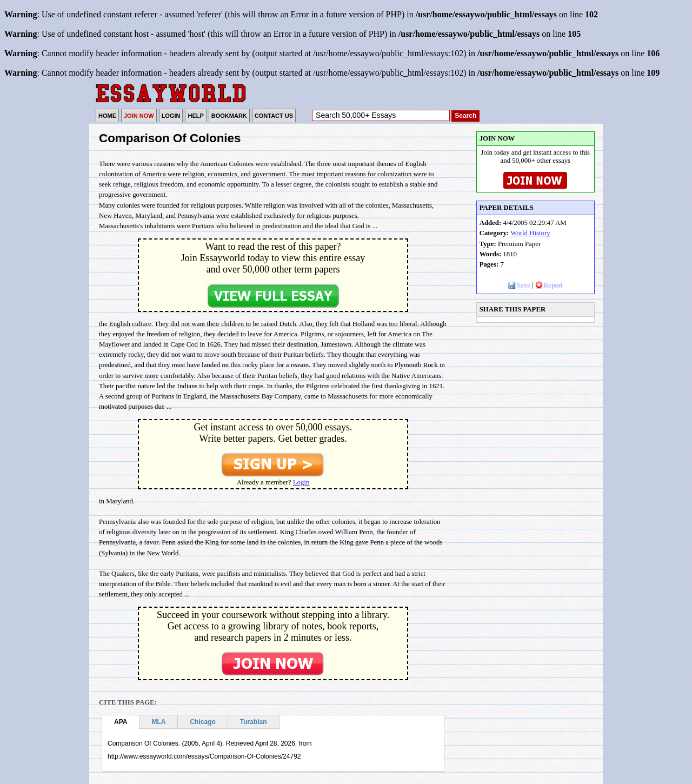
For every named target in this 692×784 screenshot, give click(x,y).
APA (121, 722)
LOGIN (171, 116)
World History (530, 233)
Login (301, 482)
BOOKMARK (229, 116)
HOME (107, 116)
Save (519, 285)
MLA (158, 722)
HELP (195, 116)
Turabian (254, 722)
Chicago (202, 722)
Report (549, 285)
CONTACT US (274, 116)
